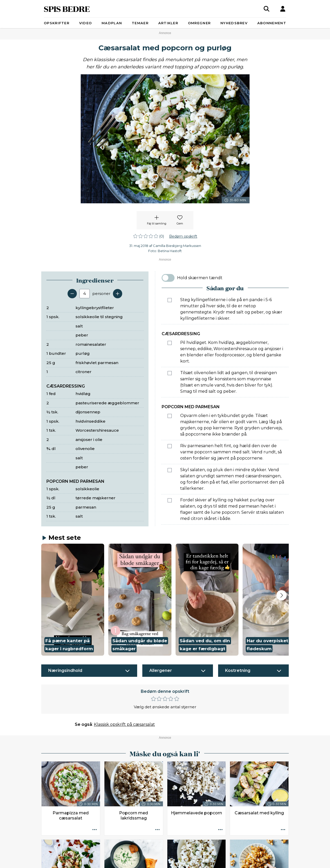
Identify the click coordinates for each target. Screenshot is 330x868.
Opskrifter (57, 23)
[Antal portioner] (85, 294)
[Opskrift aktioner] (95, 830)
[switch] (168, 278)
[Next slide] (282, 595)
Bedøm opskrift (183, 236)
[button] (73, 600)
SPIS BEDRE (67, 9)
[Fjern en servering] (72, 294)
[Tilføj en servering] (118, 294)
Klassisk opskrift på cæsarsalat (124, 724)
